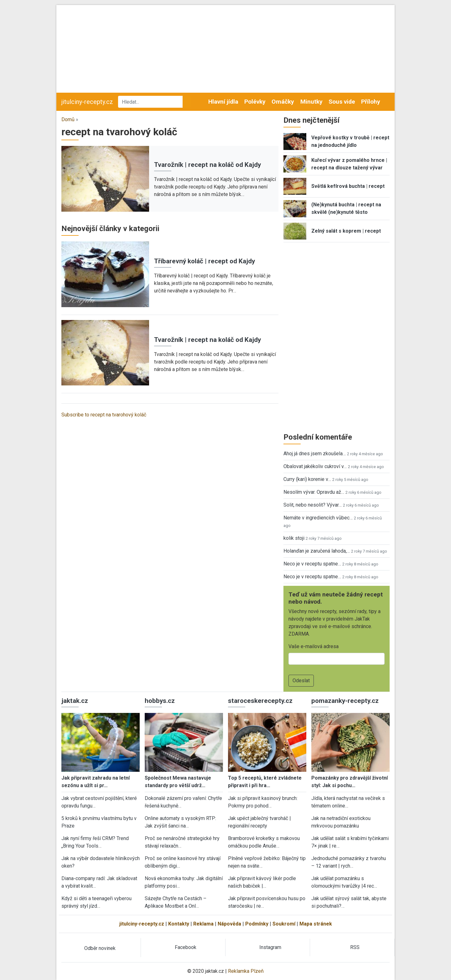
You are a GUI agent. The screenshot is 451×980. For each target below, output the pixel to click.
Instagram (270, 947)
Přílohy (371, 102)
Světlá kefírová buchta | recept (348, 186)
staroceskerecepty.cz (260, 701)
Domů (68, 119)
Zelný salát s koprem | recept (346, 231)
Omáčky (283, 102)
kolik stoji (294, 538)
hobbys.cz (160, 701)
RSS (355, 947)
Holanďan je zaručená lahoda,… (317, 551)
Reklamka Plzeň (246, 971)
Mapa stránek (316, 924)
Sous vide (342, 102)
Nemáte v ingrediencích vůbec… (318, 518)
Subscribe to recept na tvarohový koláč (104, 415)
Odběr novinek (100, 948)
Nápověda (229, 924)
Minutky (311, 102)
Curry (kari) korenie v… (307, 479)
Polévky (255, 102)
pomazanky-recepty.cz (345, 701)
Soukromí (284, 924)
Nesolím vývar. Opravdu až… (314, 492)
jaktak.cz (75, 701)
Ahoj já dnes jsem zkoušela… (315, 454)
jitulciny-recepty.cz (87, 102)
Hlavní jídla (223, 102)
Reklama (203, 924)
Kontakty (179, 924)
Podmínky (257, 924)
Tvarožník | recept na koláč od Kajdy (207, 165)
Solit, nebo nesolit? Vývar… (313, 505)
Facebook (186, 947)
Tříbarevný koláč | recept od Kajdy (205, 261)
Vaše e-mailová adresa (314, 646)
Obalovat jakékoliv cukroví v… (315, 466)
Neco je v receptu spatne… (312, 564)
